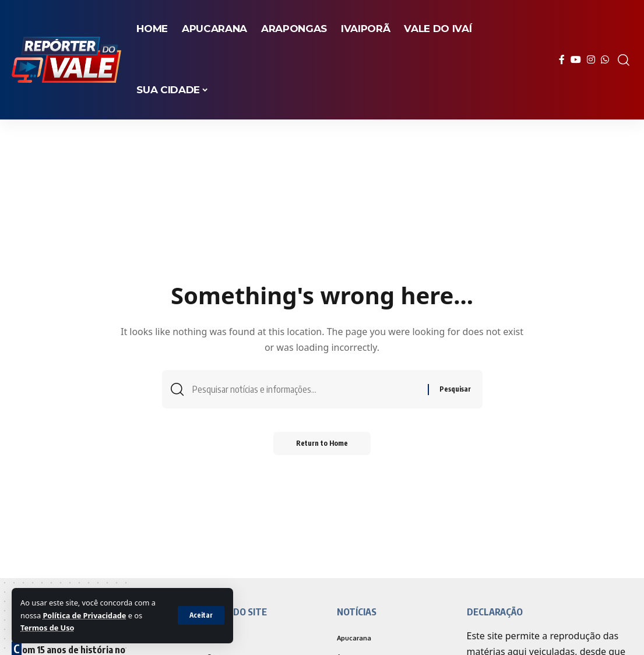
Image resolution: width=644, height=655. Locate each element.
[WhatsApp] (605, 60)
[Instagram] (591, 60)
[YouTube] (576, 60)
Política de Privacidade (85, 615)
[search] (624, 60)
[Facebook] (562, 60)
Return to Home (322, 444)
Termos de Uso (47, 628)
